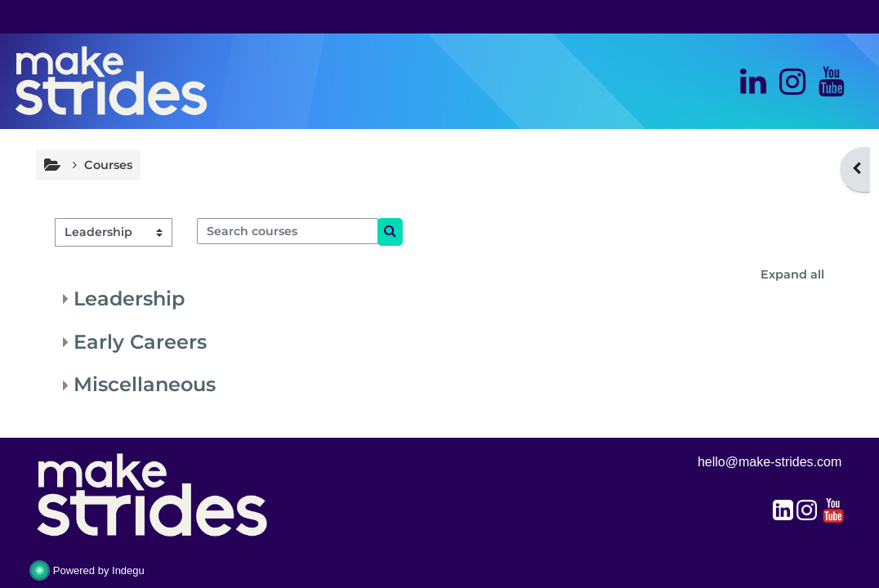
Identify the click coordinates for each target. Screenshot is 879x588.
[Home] (111, 80)
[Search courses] (288, 231)
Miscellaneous (145, 384)
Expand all (792, 274)
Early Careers (140, 342)
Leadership (129, 298)
